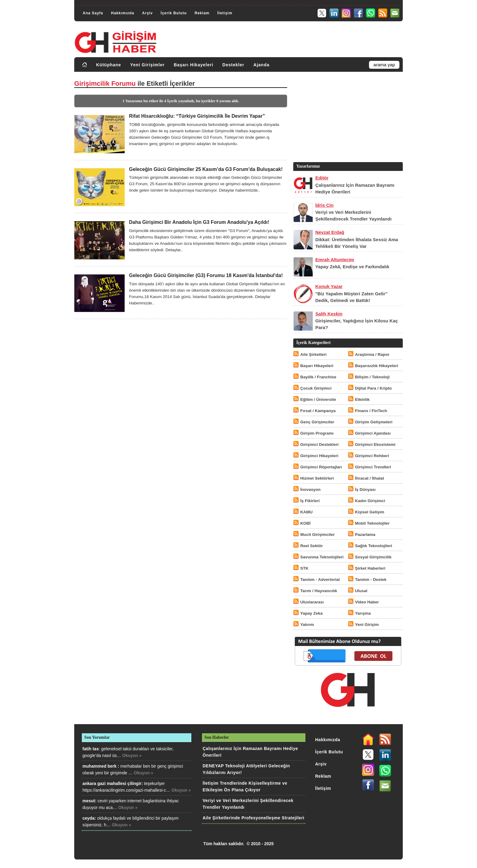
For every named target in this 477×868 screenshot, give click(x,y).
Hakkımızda (123, 13)
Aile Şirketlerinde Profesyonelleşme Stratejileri (253, 818)
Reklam (202, 13)
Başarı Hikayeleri (193, 65)
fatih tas (91, 749)
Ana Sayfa (93, 13)
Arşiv (147, 13)
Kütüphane (109, 65)
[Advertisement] (347, 118)
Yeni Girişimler (147, 65)
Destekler (233, 65)
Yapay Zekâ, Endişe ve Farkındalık (352, 267)
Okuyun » (132, 755)
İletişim (225, 13)
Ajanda (261, 65)
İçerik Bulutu (174, 13)
